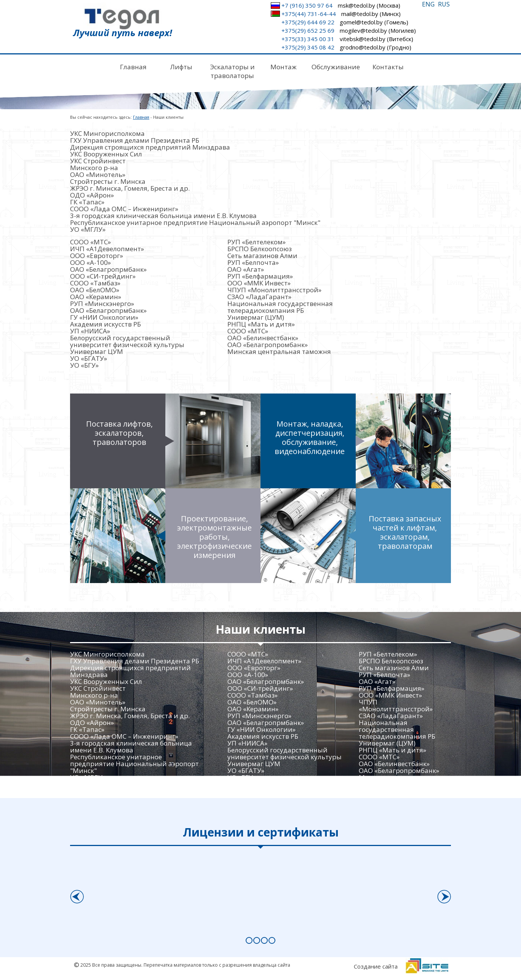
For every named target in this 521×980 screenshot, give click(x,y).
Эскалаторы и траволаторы (233, 71)
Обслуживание (336, 67)
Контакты (388, 67)
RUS (444, 4)
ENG (428, 4)
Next (444, 894)
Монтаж (284, 67)
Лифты (181, 67)
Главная (133, 67)
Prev (77, 894)
